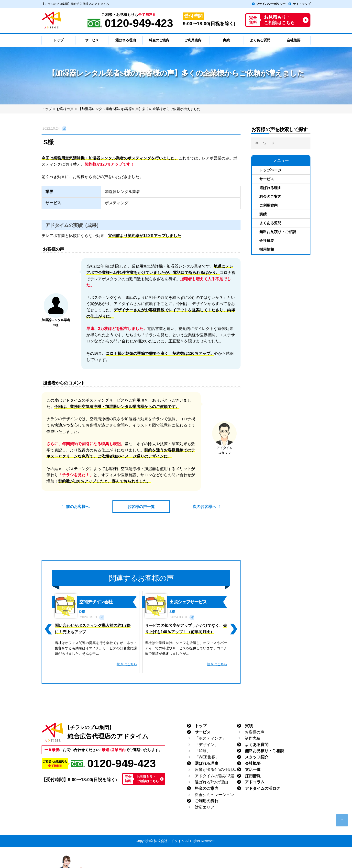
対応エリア (205, 807)
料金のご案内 (270, 197)
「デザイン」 (207, 745)
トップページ (270, 170)
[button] (48, 629)
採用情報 (267, 249)
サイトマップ (302, 4)
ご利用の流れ (207, 801)
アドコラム (255, 782)
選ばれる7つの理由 (212, 782)
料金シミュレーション (214, 795)
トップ (201, 726)
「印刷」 (203, 751)
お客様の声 (254, 732)
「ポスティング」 (210, 738)
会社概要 (267, 241)
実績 (263, 214)
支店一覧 (253, 770)
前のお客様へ (79, 507)
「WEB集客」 (207, 757)
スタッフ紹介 (257, 757)
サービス (267, 179)
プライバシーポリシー (271, 4)
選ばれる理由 (270, 188)
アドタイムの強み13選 (215, 776)
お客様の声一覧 (141, 507)
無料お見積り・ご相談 (278, 232)
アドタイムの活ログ (263, 788)
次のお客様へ (204, 507)
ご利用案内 (269, 205)
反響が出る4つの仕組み (215, 770)
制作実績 (253, 738)
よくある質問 (270, 223)
